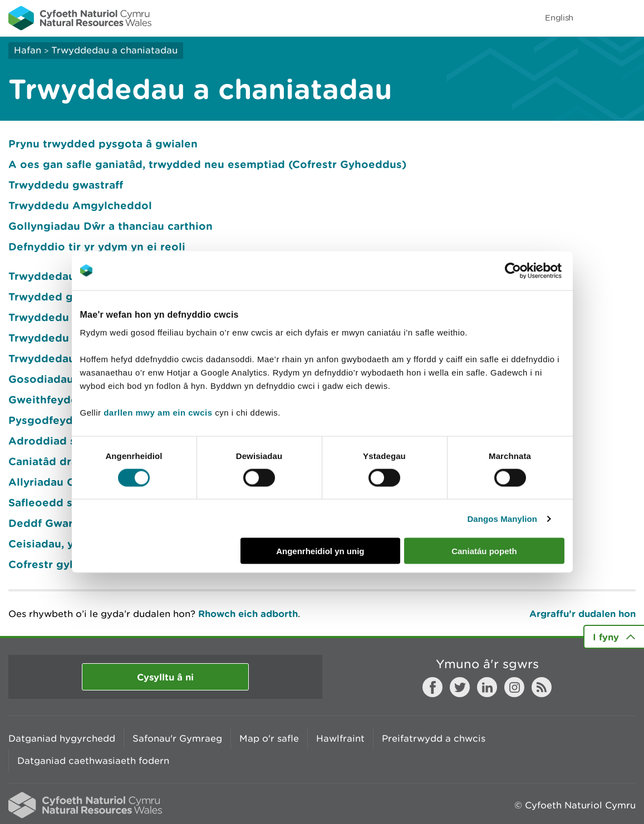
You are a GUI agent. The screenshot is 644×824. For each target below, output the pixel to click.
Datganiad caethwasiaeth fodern (93, 761)
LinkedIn (487, 687)
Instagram (514, 687)
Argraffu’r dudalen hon (582, 613)
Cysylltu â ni (165, 677)
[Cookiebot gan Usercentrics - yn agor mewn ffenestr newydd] (532, 270)
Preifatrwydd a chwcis (434, 738)
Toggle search (597, 18)
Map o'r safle (269, 738)
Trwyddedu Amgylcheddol (80, 205)
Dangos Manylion (502, 518)
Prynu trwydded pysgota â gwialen (103, 144)
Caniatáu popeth (484, 551)
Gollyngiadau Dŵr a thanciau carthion (110, 226)
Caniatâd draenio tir (63, 461)
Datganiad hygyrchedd (62, 738)
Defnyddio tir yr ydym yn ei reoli (97, 246)
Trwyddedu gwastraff (66, 185)
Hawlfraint (340, 738)
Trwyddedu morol (56, 338)
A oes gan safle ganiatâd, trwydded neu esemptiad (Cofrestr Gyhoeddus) (207, 164)
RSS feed (542, 687)
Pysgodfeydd (44, 420)
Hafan (28, 50)
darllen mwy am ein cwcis (158, 413)
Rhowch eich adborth (248, 613)
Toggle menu (628, 18)
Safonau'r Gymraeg (177, 738)
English (559, 18)
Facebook (432, 687)
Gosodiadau (41, 379)
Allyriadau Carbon (57, 482)
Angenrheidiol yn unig (320, 551)
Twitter (460, 687)
